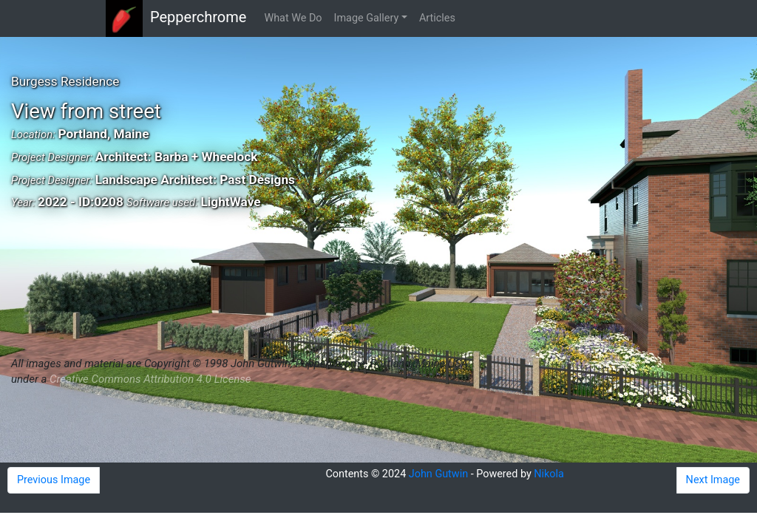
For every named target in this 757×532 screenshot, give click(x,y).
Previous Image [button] (54, 480)
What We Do (293, 18)
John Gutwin (438, 474)
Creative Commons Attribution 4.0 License (150, 379)
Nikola (549, 474)
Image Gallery (367, 18)
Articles (437, 18)
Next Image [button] (713, 480)
